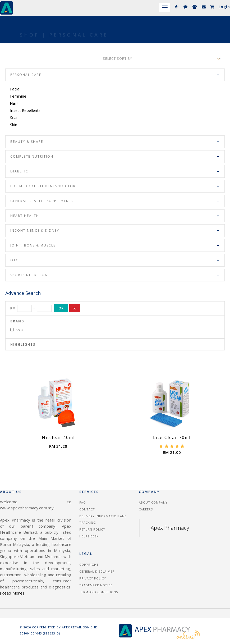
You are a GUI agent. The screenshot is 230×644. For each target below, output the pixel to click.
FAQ (83, 502)
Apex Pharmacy (170, 528)
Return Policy (92, 529)
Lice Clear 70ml (172, 437)
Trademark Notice (96, 585)
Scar (14, 118)
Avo (17, 330)
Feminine (18, 96)
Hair (14, 103)
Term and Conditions (99, 592)
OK (61, 308)
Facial (15, 89)
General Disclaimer (97, 571)
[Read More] (12, 593)
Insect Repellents (25, 110)
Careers (146, 509)
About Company (153, 502)
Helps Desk (89, 536)
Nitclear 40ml (58, 437)
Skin (14, 125)
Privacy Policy (93, 578)
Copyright (89, 565)
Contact (87, 509)
